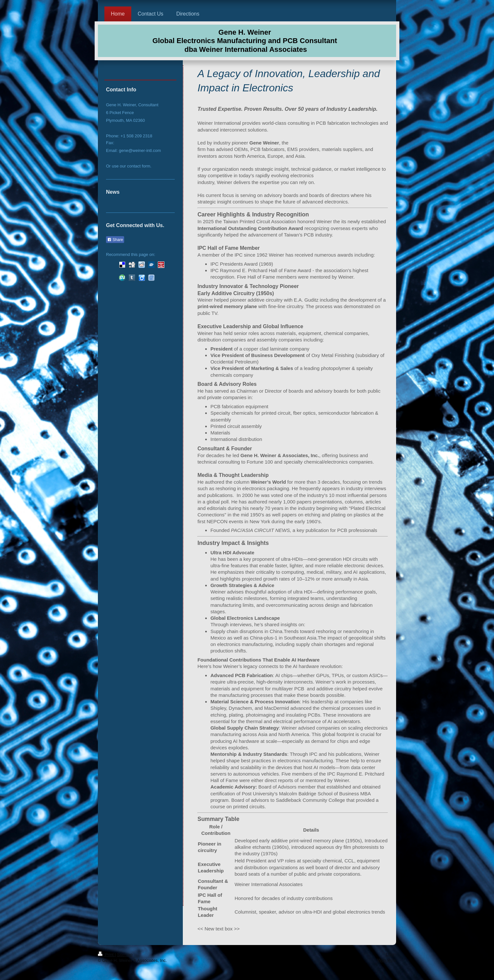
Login (391, 954)
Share (115, 240)
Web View (387, 960)
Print (106, 955)
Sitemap (125, 955)
